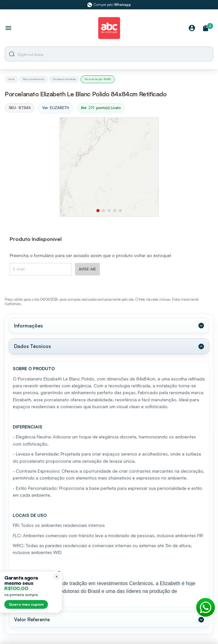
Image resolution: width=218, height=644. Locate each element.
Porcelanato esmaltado (64, 79)
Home (12, 79)
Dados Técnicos (32, 346)
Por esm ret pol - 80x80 (98, 79)
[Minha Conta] (192, 29)
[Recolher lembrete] (57, 577)
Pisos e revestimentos (34, 79)
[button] (98, 211)
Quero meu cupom (26, 604)
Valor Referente (32, 619)
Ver (56, 108)
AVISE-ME (87, 269)
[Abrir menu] (8, 29)
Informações (28, 326)
